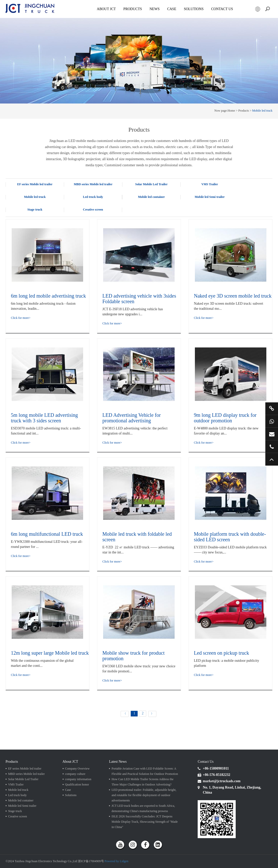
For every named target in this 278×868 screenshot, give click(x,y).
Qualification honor (77, 784)
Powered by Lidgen (117, 861)
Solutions (71, 795)
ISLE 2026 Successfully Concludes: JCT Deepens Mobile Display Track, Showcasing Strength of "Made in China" (145, 822)
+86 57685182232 (272, 447)
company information (78, 779)
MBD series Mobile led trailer (93, 184)
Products (133, 9)
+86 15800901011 (272, 421)
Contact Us (222, 9)
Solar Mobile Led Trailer (152, 184)
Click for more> (21, 318)
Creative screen (93, 210)
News (155, 9)
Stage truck (35, 210)
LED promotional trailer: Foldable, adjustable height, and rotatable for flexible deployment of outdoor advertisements (144, 795)
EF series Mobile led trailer (35, 184)
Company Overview (77, 769)
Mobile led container (151, 197)
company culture (75, 774)
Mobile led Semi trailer (210, 197)
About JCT (106, 9)
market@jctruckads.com (272, 434)
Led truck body (93, 197)
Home (231, 111)
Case (172, 9)
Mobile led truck (262, 111)
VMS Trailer (210, 184)
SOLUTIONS (194, 9)
